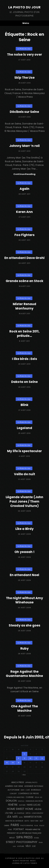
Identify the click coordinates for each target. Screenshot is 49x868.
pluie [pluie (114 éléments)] (36, 826)
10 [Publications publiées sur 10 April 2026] (30, 758)
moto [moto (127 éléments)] (27, 821)
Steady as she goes (24, 625)
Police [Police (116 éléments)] (42, 826)
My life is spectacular (24, 451)
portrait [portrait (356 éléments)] (19, 829)
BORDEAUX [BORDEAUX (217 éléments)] (36, 790)
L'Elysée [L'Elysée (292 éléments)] (9, 813)
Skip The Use (24, 78)
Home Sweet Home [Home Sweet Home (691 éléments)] (20, 809)
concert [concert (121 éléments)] (13, 794)
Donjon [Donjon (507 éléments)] (11, 801)
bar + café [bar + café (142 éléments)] (25, 790)
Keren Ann (24, 212)
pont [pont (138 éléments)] (10, 830)
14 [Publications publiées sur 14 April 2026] (13, 763)
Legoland (24, 428)
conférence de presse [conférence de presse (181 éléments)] (28, 794)
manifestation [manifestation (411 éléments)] (33, 817)
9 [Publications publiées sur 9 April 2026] (24, 758)
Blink (25, 405)
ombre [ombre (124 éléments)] (7, 826)
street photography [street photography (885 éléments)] (22, 842)
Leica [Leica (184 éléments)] (28, 813)
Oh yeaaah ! (24, 552)
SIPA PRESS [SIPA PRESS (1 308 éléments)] (24, 837)
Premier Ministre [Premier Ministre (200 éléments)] (33, 829)
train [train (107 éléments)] (41, 843)
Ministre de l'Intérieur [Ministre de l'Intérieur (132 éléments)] (14, 821)
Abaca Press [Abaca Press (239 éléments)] (18, 782)
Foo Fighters (24, 235)
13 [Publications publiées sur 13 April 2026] (7, 763)
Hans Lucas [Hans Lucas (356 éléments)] (34, 805)
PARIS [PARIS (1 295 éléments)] (15, 825)
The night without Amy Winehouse (25, 600)
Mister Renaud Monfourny (25, 306)
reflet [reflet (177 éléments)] (12, 838)
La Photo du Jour (24, 7)
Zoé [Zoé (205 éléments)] (34, 846)
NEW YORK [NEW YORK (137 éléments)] (34, 821)
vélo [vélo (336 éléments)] (28, 846)
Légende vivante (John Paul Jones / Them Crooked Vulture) (25, 501)
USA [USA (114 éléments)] (14, 846)
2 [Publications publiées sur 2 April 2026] (24, 754)
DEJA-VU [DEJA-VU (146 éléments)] (38, 797)
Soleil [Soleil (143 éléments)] (36, 838)
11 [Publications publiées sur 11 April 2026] (36, 758)
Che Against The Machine (24, 708)
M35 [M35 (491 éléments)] (15, 817)
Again (25, 189)
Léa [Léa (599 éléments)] (9, 817)
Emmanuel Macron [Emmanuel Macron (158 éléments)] (34, 801)
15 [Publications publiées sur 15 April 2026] (19, 763)
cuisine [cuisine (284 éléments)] (30, 797)
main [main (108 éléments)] (21, 817)
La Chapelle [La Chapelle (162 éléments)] (19, 813)
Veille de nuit (25, 474)
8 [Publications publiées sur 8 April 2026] (19, 758)
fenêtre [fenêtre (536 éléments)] (13, 805)
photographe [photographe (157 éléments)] (27, 826)
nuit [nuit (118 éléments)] (41, 821)
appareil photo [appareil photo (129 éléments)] (31, 783)
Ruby (24, 648)
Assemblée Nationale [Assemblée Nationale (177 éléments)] (34, 786)
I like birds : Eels (24, 359)
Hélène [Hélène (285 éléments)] (38, 809)
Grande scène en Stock (24, 281)
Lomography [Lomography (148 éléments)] (38, 813)
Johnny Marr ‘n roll (24, 146)
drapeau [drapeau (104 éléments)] (21, 801)
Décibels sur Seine (24, 112)
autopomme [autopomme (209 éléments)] (14, 790)
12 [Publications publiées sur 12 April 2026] (42, 758)
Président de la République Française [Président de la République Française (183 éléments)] (24, 833)
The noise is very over (24, 54)
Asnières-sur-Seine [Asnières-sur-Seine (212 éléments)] (14, 786)
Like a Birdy (24, 529)
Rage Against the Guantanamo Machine (24, 674)
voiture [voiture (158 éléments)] (21, 846)
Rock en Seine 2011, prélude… (24, 334)
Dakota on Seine (24, 382)
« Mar (24, 775)
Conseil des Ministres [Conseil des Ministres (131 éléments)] (15, 797)
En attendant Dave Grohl (24, 258)
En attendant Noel (24, 575)
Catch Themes (30, 863)
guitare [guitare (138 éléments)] (22, 805)
